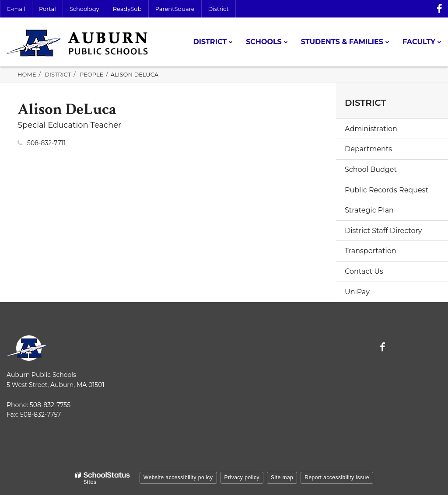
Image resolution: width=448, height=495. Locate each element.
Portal (47, 9)
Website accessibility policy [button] (178, 478)
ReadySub (127, 9)
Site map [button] (282, 478)
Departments (368, 149)
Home (27, 74)
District (219, 9)
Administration (371, 129)
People (91, 74)
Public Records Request (387, 190)
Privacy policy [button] (242, 478)
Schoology (84, 9)
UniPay (357, 292)
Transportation (371, 251)
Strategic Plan (369, 210)
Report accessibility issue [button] (337, 478)
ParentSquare (175, 9)
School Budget (371, 169)
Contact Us (364, 271)
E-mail (16, 9)
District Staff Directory (383, 231)
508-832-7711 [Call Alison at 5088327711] (46, 143)
